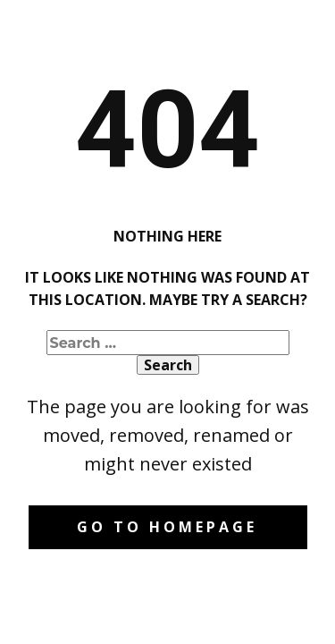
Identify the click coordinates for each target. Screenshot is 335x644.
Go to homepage (167, 527)
